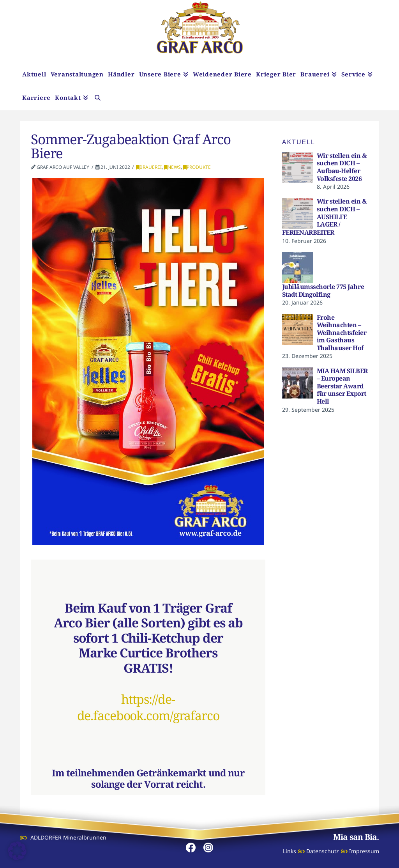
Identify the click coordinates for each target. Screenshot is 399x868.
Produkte (197, 167)
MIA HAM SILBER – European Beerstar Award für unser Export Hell (342, 386)
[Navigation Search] (98, 99)
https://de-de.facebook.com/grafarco (148, 707)
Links (290, 851)
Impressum (364, 851)
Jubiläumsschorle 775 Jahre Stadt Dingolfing (323, 291)
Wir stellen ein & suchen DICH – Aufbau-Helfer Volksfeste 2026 (342, 167)
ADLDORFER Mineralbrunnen (68, 837)
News (172, 167)
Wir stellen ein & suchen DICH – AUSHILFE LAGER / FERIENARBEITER (325, 217)
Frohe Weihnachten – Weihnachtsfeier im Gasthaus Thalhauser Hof (342, 333)
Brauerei (149, 167)
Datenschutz (323, 851)
